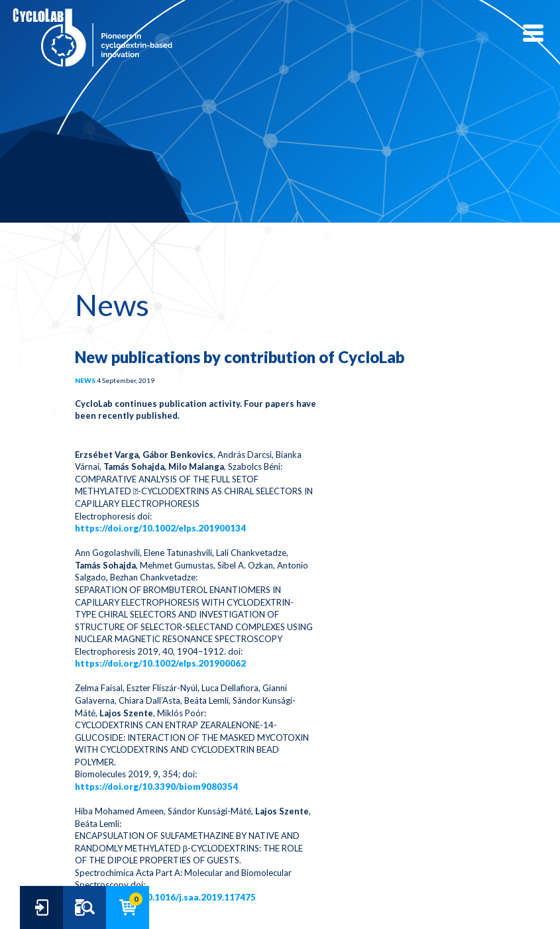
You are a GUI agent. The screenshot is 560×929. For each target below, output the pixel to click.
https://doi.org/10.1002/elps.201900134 (160, 528)
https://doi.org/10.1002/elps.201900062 (160, 663)
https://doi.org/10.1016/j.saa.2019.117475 (165, 897)
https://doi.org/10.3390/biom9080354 (156, 787)
